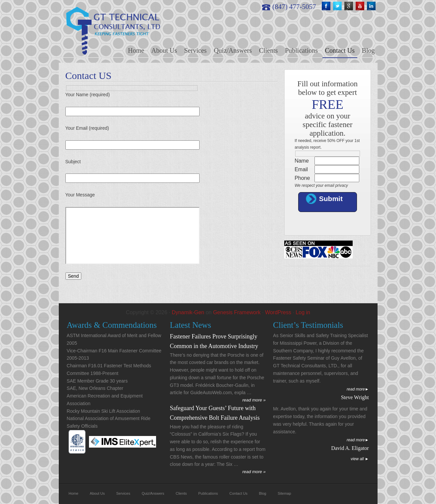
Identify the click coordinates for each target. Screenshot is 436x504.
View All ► (360, 459)
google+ (349, 7)
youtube (361, 7)
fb (327, 7)
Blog (263, 493)
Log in (303, 312)
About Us (97, 493)
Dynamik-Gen (188, 312)
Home (74, 493)
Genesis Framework (237, 312)
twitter (338, 7)
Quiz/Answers (153, 493)
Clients (181, 493)
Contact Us (238, 493)
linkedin (372, 7)
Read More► (358, 389)
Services (123, 493)
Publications (208, 493)
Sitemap (284, 493)
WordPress (278, 312)
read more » (254, 400)
